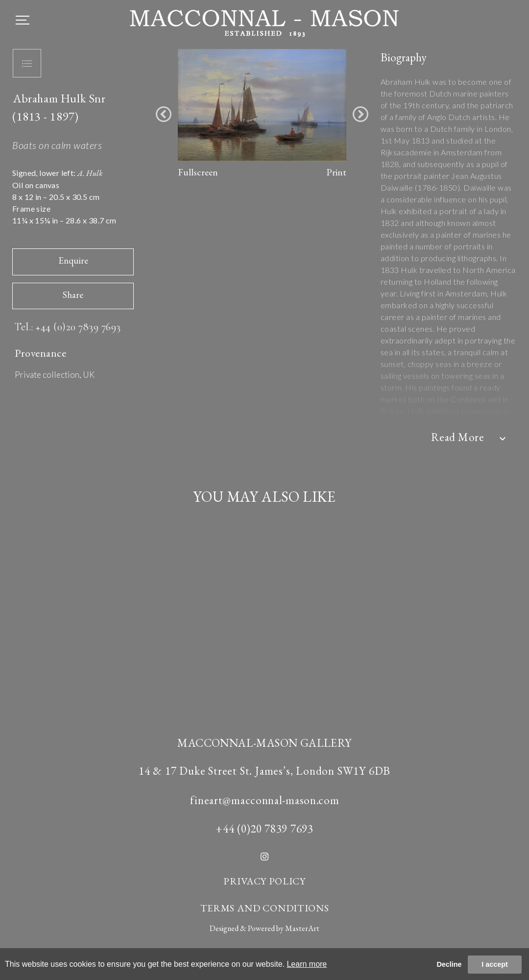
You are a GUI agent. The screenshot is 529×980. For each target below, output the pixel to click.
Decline (449, 964)
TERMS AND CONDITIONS (265, 908)
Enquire (73, 260)
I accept (495, 964)
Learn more (307, 964)
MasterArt (302, 928)
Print (336, 172)
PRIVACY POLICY (264, 881)
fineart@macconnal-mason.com (265, 800)
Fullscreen (198, 172)
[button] (164, 114)
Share (73, 295)
